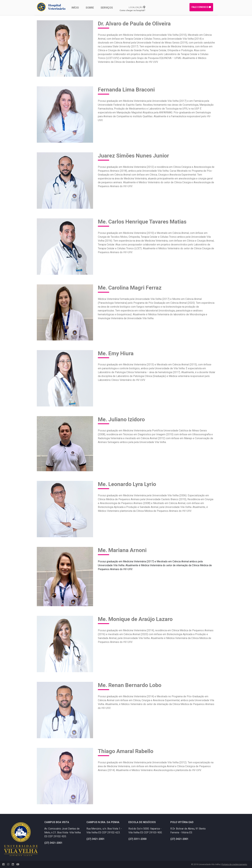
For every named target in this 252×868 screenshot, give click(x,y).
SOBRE (90, 8)
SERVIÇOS (107, 8)
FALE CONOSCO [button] (201, 7)
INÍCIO (75, 8)
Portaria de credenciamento (234, 864)
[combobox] (157, 565)
